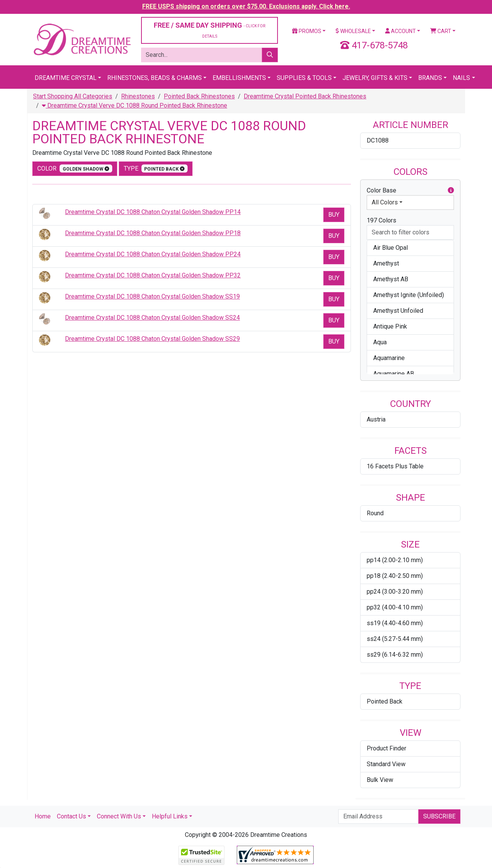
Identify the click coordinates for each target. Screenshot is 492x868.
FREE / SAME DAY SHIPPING (209, 30)
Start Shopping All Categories (73, 96)
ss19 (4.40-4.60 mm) (395, 623)
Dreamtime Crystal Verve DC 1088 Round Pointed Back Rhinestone (135, 105)
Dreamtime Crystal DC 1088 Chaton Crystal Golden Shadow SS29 (152, 339)
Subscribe (439, 816)
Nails (461, 78)
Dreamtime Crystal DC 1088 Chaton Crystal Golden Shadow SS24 (152, 318)
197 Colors (381, 220)
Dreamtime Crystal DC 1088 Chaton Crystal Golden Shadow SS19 (152, 296)
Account (401, 31)
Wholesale (353, 31)
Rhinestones (138, 96)
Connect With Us (119, 816)
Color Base (410, 191)
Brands (430, 78)
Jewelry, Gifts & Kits (375, 78)
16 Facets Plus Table (395, 466)
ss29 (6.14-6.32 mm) (395, 655)
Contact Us (71, 816)
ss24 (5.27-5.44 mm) (395, 639)
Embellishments (239, 78)
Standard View (386, 764)
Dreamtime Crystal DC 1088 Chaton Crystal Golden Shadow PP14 (153, 212)
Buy (334, 215)
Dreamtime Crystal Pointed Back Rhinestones (305, 96)
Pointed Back (385, 701)
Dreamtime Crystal (66, 78)
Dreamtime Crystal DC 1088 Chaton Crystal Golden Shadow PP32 (153, 275)
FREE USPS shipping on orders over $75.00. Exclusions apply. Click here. (246, 6)
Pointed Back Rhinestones (199, 96)
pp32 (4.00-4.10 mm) (395, 607)
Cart (441, 31)
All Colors (385, 202)
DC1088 (378, 140)
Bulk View (380, 780)
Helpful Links (170, 816)
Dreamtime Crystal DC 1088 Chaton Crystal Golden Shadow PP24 (153, 254)
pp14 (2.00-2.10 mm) (395, 560)
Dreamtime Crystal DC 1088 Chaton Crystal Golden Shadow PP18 (153, 233)
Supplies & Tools (304, 78)
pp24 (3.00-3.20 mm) (395, 592)
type (156, 168)
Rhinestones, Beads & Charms (155, 78)
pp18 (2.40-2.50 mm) (395, 576)
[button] (451, 191)
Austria (376, 419)
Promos (307, 31)
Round (375, 513)
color (75, 168)
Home (43, 816)
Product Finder (386, 748)
